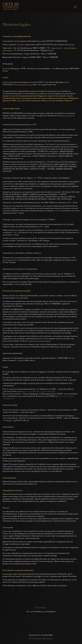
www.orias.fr (67, 116)
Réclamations (48, 639)
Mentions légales (35, 639)
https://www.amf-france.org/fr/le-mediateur (38, 391)
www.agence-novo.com (23, 85)
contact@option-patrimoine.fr (40, 341)
